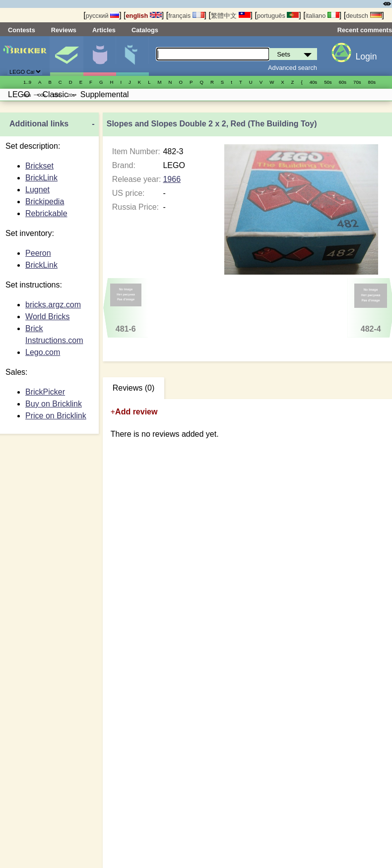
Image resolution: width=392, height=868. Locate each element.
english (144, 16)
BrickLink (41, 178)
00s (41, 95)
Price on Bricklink (56, 416)
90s (27, 95)
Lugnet (37, 190)
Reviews (64, 30)
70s (357, 82)
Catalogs (145, 30)
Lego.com (43, 352)
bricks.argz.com (53, 305)
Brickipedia (45, 202)
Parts (132, 56)
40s (313, 82)
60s (343, 82)
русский (102, 16)
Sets (66, 56)
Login (366, 57)
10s (56, 95)
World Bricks (48, 317)
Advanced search (293, 68)
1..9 (27, 82)
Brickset (39, 166)
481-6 (126, 308)
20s (71, 95)
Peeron (38, 253)
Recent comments (365, 30)
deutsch (364, 16)
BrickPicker (45, 392)
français (186, 16)
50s (328, 82)
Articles (104, 30)
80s (372, 82)
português (278, 16)
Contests (22, 30)
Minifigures (99, 56)
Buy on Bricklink (54, 404)
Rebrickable (46, 213)
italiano (323, 16)
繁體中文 (231, 16)
